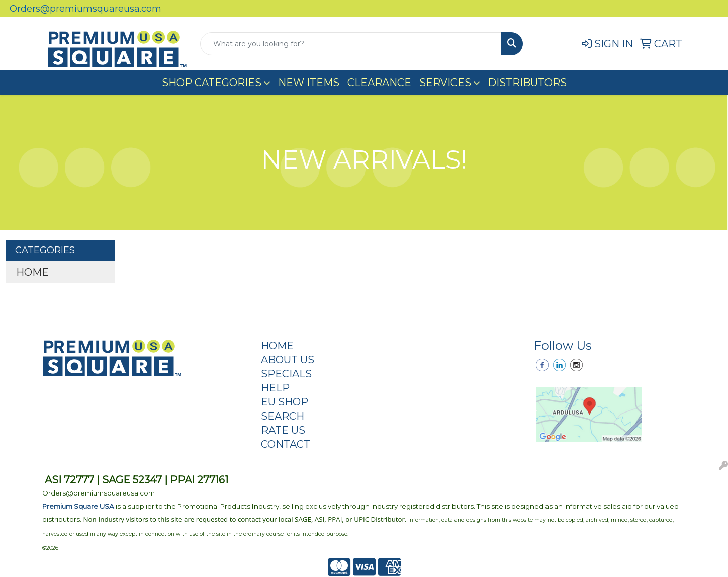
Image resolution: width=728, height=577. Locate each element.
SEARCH (283, 416)
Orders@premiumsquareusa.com (85, 9)
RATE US (283, 430)
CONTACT (286, 444)
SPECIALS (286, 374)
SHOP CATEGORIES (212, 83)
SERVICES (445, 83)
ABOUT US (288, 360)
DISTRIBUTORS (527, 83)
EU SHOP (285, 402)
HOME (32, 272)
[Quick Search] (351, 44)
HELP (275, 388)
